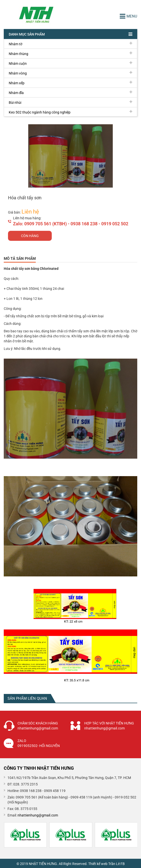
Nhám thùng (70, 54)
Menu (128, 16)
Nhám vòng (70, 73)
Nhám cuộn (70, 63)
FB (123, 864)
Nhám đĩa (70, 93)
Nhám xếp (70, 83)
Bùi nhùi (70, 102)
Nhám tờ (70, 44)
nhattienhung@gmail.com (38, 815)
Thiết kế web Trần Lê (104, 864)
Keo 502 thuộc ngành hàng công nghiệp (70, 112)
